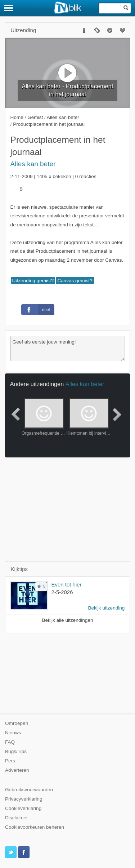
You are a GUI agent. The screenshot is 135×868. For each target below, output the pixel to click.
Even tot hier (67, 584)
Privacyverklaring (24, 799)
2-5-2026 (62, 592)
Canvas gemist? (75, 281)
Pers (10, 761)
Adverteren (17, 770)
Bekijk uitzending (106, 608)
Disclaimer (16, 818)
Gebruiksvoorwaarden (29, 790)
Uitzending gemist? (33, 281)
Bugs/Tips (16, 751)
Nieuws (13, 733)
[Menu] (9, 8)
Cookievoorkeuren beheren (35, 827)
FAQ (10, 742)
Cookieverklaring (23, 808)
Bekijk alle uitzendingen (67, 620)
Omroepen (17, 723)
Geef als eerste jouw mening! (68, 349)
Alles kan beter (33, 164)
